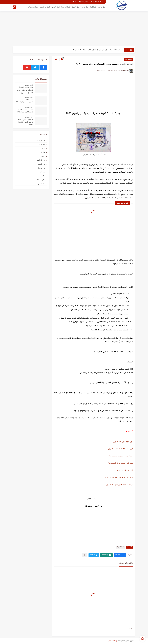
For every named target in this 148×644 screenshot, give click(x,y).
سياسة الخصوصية (97, 2)
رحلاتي (43, 156)
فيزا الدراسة (66, 7)
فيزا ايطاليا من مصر (125, 470)
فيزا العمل (75, 7)
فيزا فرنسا (101, 7)
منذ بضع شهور (28, 85)
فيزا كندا (93, 7)
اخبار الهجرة (41, 140)
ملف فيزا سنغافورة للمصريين (121, 463)
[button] (120, 555)
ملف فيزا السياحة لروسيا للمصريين (118, 478)
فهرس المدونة (84, 2)
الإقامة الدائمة (45, 7)
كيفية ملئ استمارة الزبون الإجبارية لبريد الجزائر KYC (25, 111)
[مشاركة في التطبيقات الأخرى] (85, 555)
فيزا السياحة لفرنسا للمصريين (120, 449)
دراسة (43, 152)
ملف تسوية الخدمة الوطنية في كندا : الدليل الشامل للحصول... (25, 90)
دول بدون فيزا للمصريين (123, 442)
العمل (43, 148)
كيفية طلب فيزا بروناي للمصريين (119, 485)
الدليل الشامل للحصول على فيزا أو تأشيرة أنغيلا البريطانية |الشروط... (97, 50)
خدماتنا (74, 2)
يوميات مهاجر (113, 641)
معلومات (42, 176)
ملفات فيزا (85, 7)
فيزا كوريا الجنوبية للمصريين (120, 456)
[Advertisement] (74, 29)
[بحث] (14, 7)
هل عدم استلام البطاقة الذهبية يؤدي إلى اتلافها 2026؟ (26, 122)
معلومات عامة (33, 7)
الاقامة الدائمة (41, 144)
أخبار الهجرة (55, 7)
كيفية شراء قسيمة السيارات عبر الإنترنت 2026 (25, 101)
